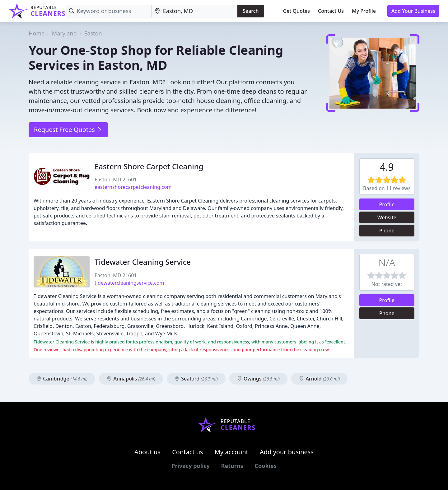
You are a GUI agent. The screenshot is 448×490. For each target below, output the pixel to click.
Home (37, 33)
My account (231, 452)
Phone (387, 231)
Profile (387, 204)
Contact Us (331, 11)
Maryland (64, 33)
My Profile (364, 11)
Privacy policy (191, 466)
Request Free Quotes (68, 130)
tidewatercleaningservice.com (129, 283)
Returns (232, 466)
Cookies (265, 466)
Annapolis (131, 379)
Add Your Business (413, 11)
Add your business (287, 452)
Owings (258, 379)
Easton (93, 33)
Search (251, 11)
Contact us (188, 452)
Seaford (196, 379)
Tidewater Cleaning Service (143, 262)
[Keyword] (109, 11)
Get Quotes (297, 11)
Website (387, 217)
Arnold (319, 379)
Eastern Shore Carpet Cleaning (149, 166)
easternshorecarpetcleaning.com (133, 187)
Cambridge (62, 379)
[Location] (194, 11)
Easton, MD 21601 (116, 180)
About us (147, 452)
